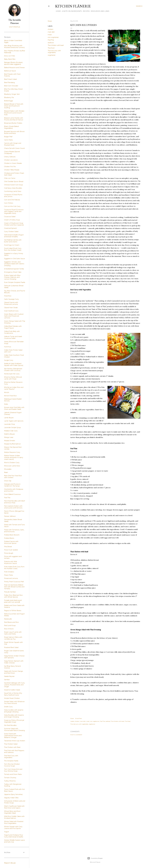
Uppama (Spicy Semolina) (13, 794)
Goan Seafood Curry (11, 311)
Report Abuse (10, 863)
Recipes (86, 11)
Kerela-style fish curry (12, 374)
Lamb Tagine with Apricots (14, 421)
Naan (6, 472)
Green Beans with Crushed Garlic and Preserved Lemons (14, 316)
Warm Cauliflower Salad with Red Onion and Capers (14, 807)
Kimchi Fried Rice (10, 396)
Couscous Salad (10, 217)
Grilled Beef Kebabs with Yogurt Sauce (13, 327)
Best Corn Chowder (11, 86)
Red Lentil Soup (10, 626)
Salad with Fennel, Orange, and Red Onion (14, 672)
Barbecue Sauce (10, 71)
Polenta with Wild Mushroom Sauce (10, 562)
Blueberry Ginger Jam (12, 94)
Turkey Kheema (10, 781)
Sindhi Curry (8, 707)
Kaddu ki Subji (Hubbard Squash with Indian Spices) (14, 364)
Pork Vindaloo (9, 572)
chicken (51, 29)
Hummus (8, 347)
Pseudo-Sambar (10, 592)
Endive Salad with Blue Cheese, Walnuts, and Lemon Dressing (12, 277)
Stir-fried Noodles (10, 725)
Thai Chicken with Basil (12, 747)
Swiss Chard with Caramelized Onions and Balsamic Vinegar (13, 736)
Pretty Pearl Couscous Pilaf (14, 582)
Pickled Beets (9, 538)
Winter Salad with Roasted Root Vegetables (14, 822)
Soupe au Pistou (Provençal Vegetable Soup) (14, 721)
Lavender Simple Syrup (12, 427)
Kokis (6, 404)
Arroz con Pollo (10, 56)
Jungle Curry (9, 360)
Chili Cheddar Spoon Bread (14, 182)
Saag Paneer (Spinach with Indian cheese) (14, 662)
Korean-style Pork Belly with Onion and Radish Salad (14, 408)
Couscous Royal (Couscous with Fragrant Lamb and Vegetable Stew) (14, 211)
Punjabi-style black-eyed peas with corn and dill (13, 601)
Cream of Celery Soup (12, 220)
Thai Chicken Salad (11, 744)
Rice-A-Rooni (9, 629)
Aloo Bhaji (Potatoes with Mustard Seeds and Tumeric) (14, 47)
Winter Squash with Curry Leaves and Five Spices (13, 828)
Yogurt (7, 832)
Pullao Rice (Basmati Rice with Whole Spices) (13, 596)
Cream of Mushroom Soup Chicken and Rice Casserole (14, 224)
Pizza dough (9, 553)
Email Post (78, 718)
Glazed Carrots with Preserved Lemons (11, 303)
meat (50, 35)
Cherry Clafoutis (10, 157)
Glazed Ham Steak (11, 308)
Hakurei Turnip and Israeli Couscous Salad (13, 337)
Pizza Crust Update (11, 550)
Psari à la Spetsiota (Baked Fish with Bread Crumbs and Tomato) (14, 587)
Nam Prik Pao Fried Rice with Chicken (13, 477)
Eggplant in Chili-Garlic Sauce (15, 259)
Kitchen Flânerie (73, 6)
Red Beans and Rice (11, 622)
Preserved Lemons (11, 578)
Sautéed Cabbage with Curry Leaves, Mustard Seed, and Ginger (14, 685)
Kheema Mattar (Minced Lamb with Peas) (13, 378)
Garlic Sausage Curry (11, 299)
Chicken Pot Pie (10, 167)
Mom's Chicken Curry (12, 463)
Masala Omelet (10, 441)
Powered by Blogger (95, 858)
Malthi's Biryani (9, 434)
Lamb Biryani (9, 418)
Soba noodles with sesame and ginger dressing (14, 711)
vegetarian (52, 55)
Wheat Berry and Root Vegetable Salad (12, 812)
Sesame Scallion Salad (12, 690)
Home (58, 11)
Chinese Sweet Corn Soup (13, 185)
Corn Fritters (9, 203)
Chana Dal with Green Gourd (14, 148)
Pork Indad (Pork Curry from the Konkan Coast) (14, 568)
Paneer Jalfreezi (10, 516)
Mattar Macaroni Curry (12, 452)
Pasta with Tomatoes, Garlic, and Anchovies (14, 531)
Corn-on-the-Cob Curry (12, 206)
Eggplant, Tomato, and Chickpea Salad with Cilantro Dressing (14, 264)
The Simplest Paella (11, 761)
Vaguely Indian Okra (11, 798)
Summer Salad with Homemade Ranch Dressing (14, 730)
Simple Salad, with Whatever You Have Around (14, 702)
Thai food (51, 48)
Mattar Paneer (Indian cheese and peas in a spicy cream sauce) (14, 457)
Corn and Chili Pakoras (12, 200)
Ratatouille (8, 619)
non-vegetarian (53, 37)
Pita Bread (8, 547)
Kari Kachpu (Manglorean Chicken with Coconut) (13, 370)
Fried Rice (8, 296)
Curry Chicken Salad (11, 232)
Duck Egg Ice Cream (12, 245)
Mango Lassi (9, 437)
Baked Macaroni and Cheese (14, 68)
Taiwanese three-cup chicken (15, 741)
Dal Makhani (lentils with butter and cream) (13, 241)
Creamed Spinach (10, 228)
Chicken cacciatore (11, 160)
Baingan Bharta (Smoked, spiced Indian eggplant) (13, 63)
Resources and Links (99, 11)
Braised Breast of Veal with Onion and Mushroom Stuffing (14, 106)
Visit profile (15, 27)
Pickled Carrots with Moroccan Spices (11, 542)
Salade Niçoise (9, 676)
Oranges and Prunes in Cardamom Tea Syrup (12, 485)
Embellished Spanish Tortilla (14, 269)
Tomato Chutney (10, 778)
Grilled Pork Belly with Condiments (12, 332)
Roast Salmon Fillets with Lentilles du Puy (13, 638)
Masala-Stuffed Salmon (12, 444)
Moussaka (8, 469)
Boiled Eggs (8, 101)
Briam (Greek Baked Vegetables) (11, 127)
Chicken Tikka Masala (12, 170)
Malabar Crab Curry (11, 431)
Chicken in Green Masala (13, 163)
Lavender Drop (9, 424)
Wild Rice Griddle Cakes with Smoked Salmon (14, 817)
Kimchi (7, 392)
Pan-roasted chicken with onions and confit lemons (13, 507)
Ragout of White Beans (13, 611)
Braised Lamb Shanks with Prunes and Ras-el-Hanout (14, 119)
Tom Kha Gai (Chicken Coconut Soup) (12, 765)
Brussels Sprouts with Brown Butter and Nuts (14, 132)
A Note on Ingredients (71, 11)
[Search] (139, 6)
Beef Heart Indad (10, 79)
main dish (51, 32)
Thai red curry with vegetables (54, 52)
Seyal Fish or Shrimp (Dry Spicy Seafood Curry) (13, 694)
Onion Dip (8, 481)
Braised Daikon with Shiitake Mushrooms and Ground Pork (14, 113)
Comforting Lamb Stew (13, 191)
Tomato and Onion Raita (13, 774)
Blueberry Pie (9, 97)
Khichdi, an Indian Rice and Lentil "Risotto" (14, 388)
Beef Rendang (9, 83)
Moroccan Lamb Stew (12, 466)
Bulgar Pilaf (8, 137)
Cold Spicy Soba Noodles (13, 188)
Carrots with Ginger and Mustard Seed (13, 144)
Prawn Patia (8, 575)
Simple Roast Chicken (12, 698)
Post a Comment (76, 735)
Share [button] (50, 21)
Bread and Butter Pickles (13, 123)
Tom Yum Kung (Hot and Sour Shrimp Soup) (13, 770)
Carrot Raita (8, 140)
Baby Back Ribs (10, 59)
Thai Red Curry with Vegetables (11, 757)
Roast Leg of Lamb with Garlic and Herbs (13, 633)
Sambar (7, 680)
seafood (51, 43)
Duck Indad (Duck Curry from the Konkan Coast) (13, 249)
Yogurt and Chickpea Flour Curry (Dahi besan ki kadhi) (14, 836)
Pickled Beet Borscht (12, 535)
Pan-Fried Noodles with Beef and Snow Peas (14, 502)
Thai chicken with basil (56, 45)
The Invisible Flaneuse (15, 21)
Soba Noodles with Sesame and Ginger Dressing (14, 716)
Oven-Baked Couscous (12, 494)
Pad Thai (51, 40)
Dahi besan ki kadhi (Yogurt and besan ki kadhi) (14, 236)
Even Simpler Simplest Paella (15, 282)
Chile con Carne (10, 178)
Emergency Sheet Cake (13, 272)
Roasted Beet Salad (11, 647)
